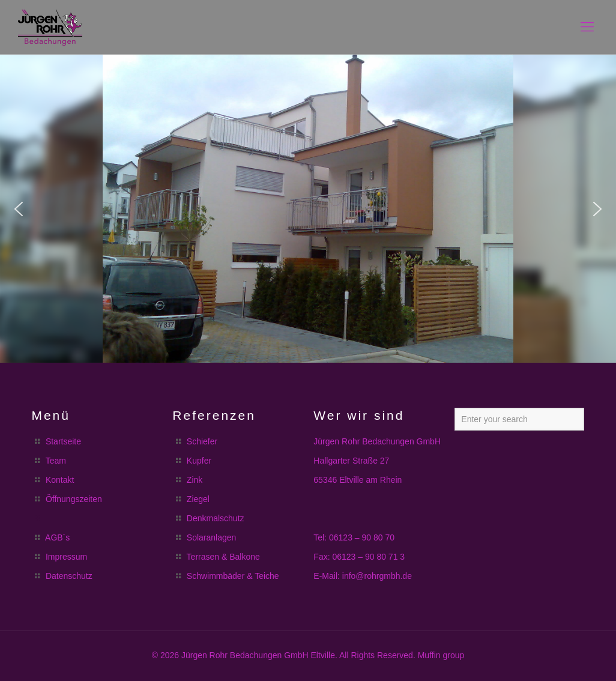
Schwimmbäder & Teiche (233, 576)
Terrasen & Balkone (223, 557)
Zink (195, 480)
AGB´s (57, 537)
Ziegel (198, 499)
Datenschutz (69, 576)
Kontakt (60, 480)
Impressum (66, 557)
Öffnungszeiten (74, 499)
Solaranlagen (212, 537)
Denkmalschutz (216, 518)
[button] (19, 209)
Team (56, 461)
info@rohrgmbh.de (377, 576)
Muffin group (441, 655)
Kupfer (199, 461)
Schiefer (202, 441)
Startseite (63, 441)
